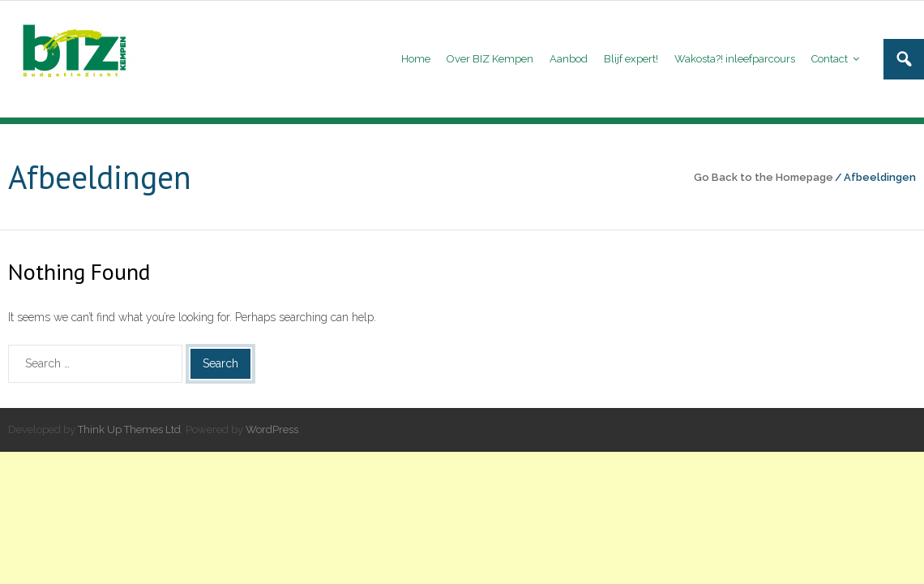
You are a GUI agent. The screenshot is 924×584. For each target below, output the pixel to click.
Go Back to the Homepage (764, 177)
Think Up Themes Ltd (129, 429)
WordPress (272, 429)
